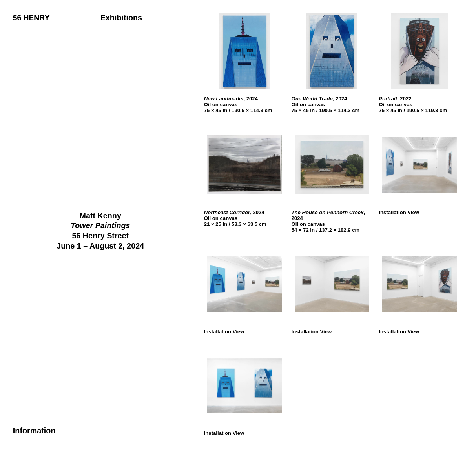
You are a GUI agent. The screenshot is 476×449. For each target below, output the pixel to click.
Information (34, 431)
